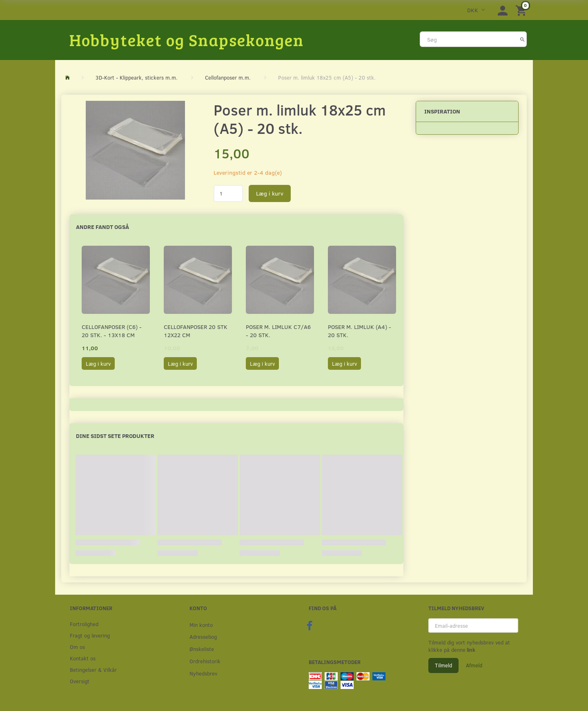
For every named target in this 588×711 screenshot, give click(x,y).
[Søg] (522, 39)
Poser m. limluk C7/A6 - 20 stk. (278, 331)
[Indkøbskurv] (522, 10)
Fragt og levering (90, 635)
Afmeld (474, 665)
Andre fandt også (102, 227)
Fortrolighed (84, 624)
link (470, 650)
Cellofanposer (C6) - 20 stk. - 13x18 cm (112, 331)
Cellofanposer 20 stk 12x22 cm (196, 331)
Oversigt (80, 681)
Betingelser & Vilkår (93, 670)
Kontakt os (83, 658)
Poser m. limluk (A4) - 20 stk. (360, 331)
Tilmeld (443, 665)
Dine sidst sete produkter (115, 436)
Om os (77, 647)
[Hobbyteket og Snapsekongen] (187, 40)
